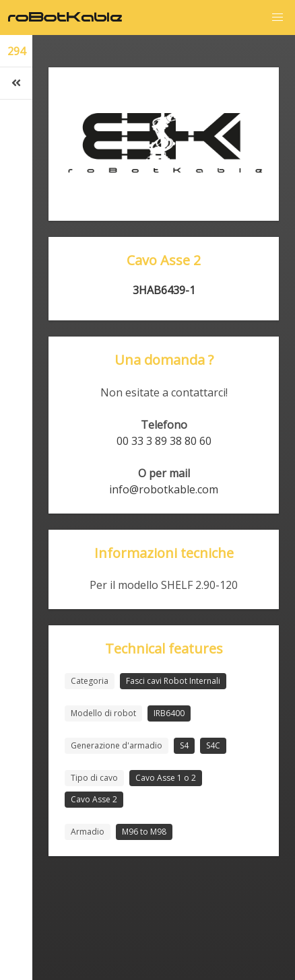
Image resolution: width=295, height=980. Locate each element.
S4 (184, 745)
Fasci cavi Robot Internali (173, 681)
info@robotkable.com (164, 489)
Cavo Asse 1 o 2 (166, 778)
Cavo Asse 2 (94, 799)
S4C (213, 745)
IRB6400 (169, 713)
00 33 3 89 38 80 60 (164, 441)
